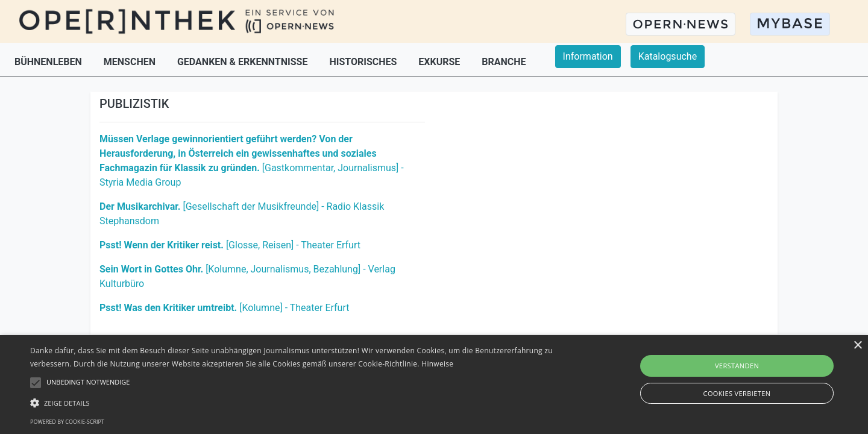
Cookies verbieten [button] (737, 393)
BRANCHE (504, 62)
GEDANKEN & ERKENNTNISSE (244, 62)
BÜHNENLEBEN (49, 62)
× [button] (857, 346)
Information (588, 56)
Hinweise (437, 364)
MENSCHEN (131, 62)
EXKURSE (440, 62)
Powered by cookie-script (67, 422)
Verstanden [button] (737, 366)
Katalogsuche (668, 56)
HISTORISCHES (364, 62)
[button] (293, 403)
